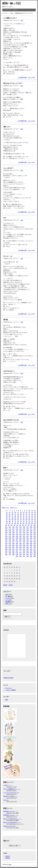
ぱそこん (6, 800)
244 (35, 554)
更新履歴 (8, 602)
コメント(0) (31, 77)
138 (10, 534)
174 (10, 542)
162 (31, 538)
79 (7, 523)
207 (31, 547)
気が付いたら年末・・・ (11, 796)
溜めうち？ (7, 127)
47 (10, 518)
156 (10, 538)
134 (28, 532)
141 (20, 534)
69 (10, 521)
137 (6, 534)
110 (6, 529)
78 (35, 521)
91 (9, 525)
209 (6, 549)
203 (17, 547)
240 (20, 554)
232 (24, 553)
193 (13, 545)
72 (18, 521)
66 (32, 520)
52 (24, 518)
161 (28, 538)
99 (31, 525)
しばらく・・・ (8, 785)
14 (10, 512)
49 (15, 518)
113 (17, 529)
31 (26, 514)
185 (17, 543)
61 (18, 520)
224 (28, 551)
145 (35, 534)
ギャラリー (9, 688)
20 (26, 512)
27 (15, 514)
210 (10, 549)
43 (29, 516)
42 (26, 516)
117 (31, 529)
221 (17, 551)
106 (24, 527)
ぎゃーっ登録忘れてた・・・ (12, 789)
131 (17, 532)
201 (10, 547)
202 (13, 547)
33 (32, 514)
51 (21, 518)
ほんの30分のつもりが (11, 420)
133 (24, 532)
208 (35, 547)
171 (31, 540)
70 (12, 521)
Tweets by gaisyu (8, 678)
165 (10, 540)
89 (35, 523)
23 (35, 512)
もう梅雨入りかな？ (10, 18)
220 (13, 551)
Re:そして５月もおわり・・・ (12, 819)
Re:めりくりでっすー (10, 826)
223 (24, 551)
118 (35, 529)
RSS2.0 (8, 858)
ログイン (15, 10)
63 (24, 520)
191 (6, 545)
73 (21, 521)
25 (10, 514)
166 (13, 540)
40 (21, 516)
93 (14, 525)
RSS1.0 (8, 856)
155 (6, 538)
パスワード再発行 (11, 690)
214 (24, 549)
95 (20, 525)
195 (20, 545)
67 (35, 520)
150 (20, 536)
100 (35, 525)
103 (13, 527)
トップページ (7, 10)
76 (29, 521)
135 (31, 532)
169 (24, 540)
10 (29, 510)
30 (24, 514)
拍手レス (8, 604)
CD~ (5, 218)
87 (29, 523)
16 (15, 512)
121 (13, 531)
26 (12, 514)
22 (32, 512)
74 (24, 521)
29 (21, 514)
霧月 (7, 700)
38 (15, 516)
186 (20, 543)
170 (28, 540)
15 (12, 512)
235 (35, 553)
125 (28, 531)
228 (10, 553)
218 (6, 551)
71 (15, 521)
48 (12, 518)
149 (17, 536)
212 (17, 549)
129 (10, 532)
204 (20, 547)
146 (6, 536)
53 (26, 518)
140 (17, 534)
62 (21, 520)
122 (17, 531)
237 (10, 554)
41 (24, 516)
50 (18, 518)
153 (31, 536)
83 (18, 523)
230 (17, 553)
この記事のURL (22, 77)
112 (13, 529)
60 (15, 520)
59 (12, 520)
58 (10, 520)
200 (6, 547)
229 (13, 553)
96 (23, 525)
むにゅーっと (8, 256)
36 (10, 516)
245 (17, 556)
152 (28, 536)
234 (31, 553)
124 (24, 531)
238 (13, 554)
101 (6, 527)
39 (18, 516)
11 (32, 510)
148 (13, 536)
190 (35, 543)
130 (13, 532)
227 (6, 553)
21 (29, 512)
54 (29, 518)
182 (6, 543)
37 (12, 516)
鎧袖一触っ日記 (12, 3)
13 (7, 512)
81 (12, 523)
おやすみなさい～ (9, 371)
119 (6, 531)
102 (10, 527)
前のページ (6, 508)
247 (24, 556)
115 (24, 529)
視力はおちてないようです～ (13, 83)
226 (35, 551)
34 (35, 514)
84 (21, 523)
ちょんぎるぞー (9, 168)
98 (29, 525)
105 (20, 527)
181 (35, 542)
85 (24, 523)
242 (28, 554)
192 (10, 545)
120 (10, 531)
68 (7, 521)
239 (17, 554)
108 (31, 527)
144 (31, 534)
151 (24, 536)
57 (7, 520)
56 (35, 518)
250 (35, 556)
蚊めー (6, 468)
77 (32, 521)
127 (35, 531)
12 (35, 510)
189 (31, 543)
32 (29, 514)
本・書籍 (8, 596)
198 (31, 545)
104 (17, 527)
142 (24, 534)
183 (10, 543)
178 (24, 542)
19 (24, 512)
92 (12, 525)
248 (28, 556)
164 (6, 540)
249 (31, 556)
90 (6, 525)
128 (6, 532)
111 (10, 529)
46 (7, 518)
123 (20, 531)
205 (24, 547)
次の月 (11, 585)
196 (24, 545)
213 (20, 549)
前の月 (5, 585)
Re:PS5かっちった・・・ (11, 811)
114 (20, 529)
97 (26, 525)
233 (28, 553)
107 (28, 527)
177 (20, 542)
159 (20, 538)
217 (35, 549)
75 (26, 521)
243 (31, 554)
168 (20, 540)
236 (6, 554)
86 (26, 523)
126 (31, 531)
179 (28, 542)
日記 (22, 20)
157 (13, 538)
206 (28, 547)
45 (35, 516)
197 (28, 545)
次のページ (14, 508)
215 (28, 549)
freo (10, 864)
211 (13, 549)
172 (35, 540)
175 (13, 542)
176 (17, 542)
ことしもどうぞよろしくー (11, 793)
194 (17, 545)
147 (10, 536)
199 (35, 545)
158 (17, 538)
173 (6, 542)
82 (15, 523)
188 (28, 543)
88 (32, 523)
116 (28, 529)
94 (17, 525)
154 (35, 536)
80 (10, 523)
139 (13, 534)
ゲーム (7, 600)
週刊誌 (6, 320)
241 (24, 554)
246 (20, 556)
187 (24, 543)
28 (18, 514)
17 (18, 512)
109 (35, 527)
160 (24, 538)
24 (7, 514)
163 (35, 538)
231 (20, 553)
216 (31, 549)
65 (29, 520)
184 (13, 543)
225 (31, 551)
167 (17, 540)
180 (31, 542)
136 (35, 532)
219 (10, 551)
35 (7, 516)
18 (21, 512)
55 (32, 518)
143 (28, 534)
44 (32, 516)
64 (26, 520)
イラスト (8, 598)
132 (20, 532)
